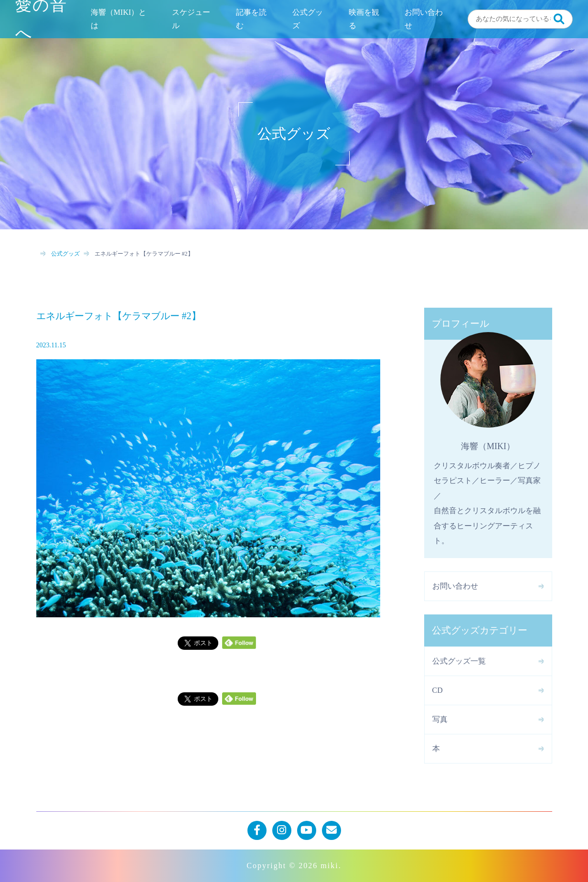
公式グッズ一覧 (459, 661)
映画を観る (364, 19)
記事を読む (251, 19)
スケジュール (191, 19)
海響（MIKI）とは (118, 19)
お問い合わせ (424, 19)
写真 (440, 719)
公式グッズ (308, 19)
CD (438, 690)
